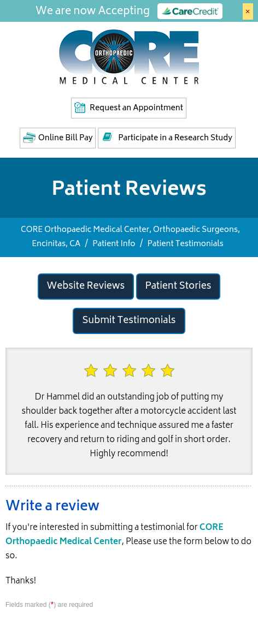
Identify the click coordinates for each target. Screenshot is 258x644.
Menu (244, 40)
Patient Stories (178, 287)
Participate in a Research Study (175, 138)
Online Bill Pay (65, 138)
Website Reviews (86, 287)
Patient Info (114, 244)
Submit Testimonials (129, 321)
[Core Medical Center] (129, 56)
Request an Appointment (136, 108)
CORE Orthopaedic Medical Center (115, 535)
